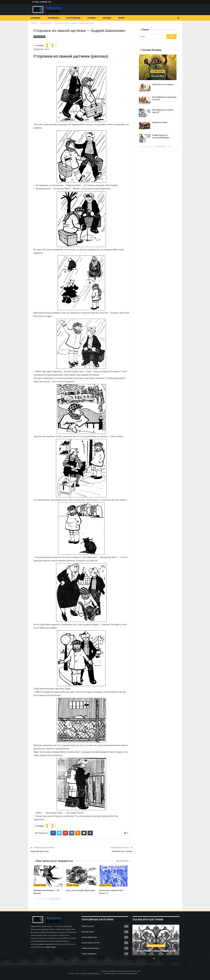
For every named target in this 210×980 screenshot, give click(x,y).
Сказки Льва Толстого (91, 943)
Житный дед (158, 76)
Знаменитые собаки (122, 851)
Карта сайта (51, 947)
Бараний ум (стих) (40, 851)
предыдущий (41, 899)
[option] (156, 941)
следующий (55, 899)
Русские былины (158, 71)
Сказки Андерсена (89, 954)
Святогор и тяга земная (163, 84)
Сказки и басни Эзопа (90, 948)
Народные (35, 18)
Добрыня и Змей (160, 122)
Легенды (107, 18)
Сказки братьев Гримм (156, 946)
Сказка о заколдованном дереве (156, 951)
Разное (121, 18)
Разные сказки (39, 37)
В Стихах (92, 18)
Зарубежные (53, 18)
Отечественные (73, 18)
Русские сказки (88, 932)
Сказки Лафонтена (89, 937)
